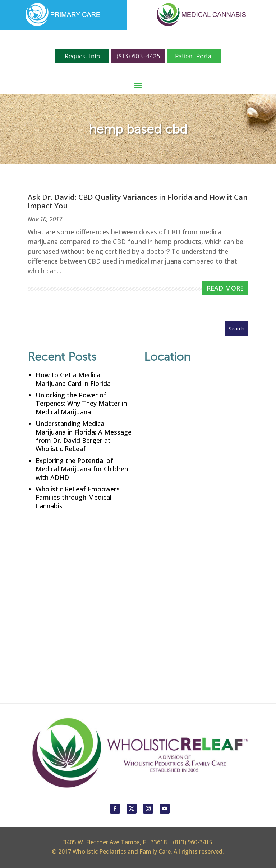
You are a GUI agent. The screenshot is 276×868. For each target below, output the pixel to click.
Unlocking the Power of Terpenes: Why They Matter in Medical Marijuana (81, 403)
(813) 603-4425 (138, 56)
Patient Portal (194, 56)
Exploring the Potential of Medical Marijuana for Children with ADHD (82, 469)
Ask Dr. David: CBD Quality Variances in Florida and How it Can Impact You (138, 201)
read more (225, 288)
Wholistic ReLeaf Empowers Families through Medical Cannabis (78, 497)
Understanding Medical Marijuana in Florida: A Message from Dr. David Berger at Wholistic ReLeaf (84, 436)
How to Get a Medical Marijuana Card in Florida (73, 379)
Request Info (82, 56)
